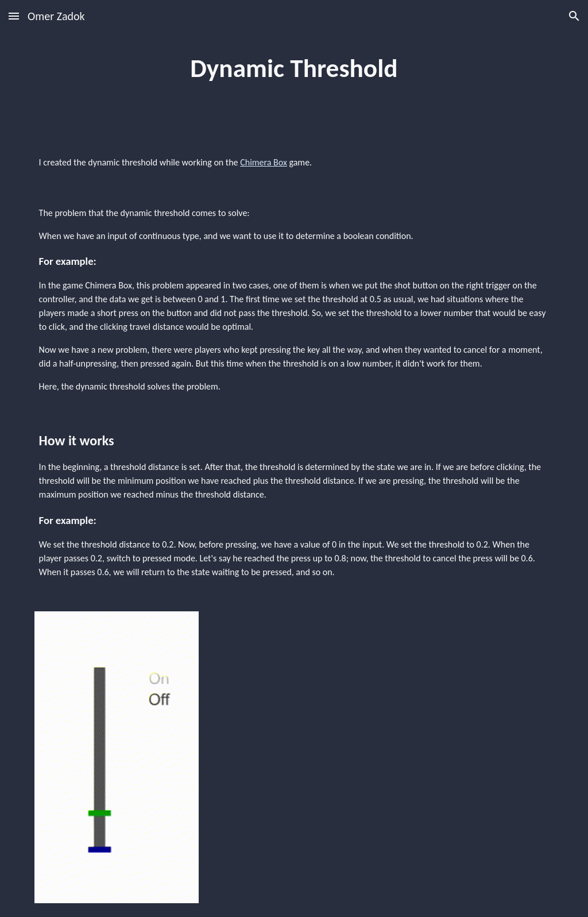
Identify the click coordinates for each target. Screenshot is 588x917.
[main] (294, 69)
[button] (14, 16)
